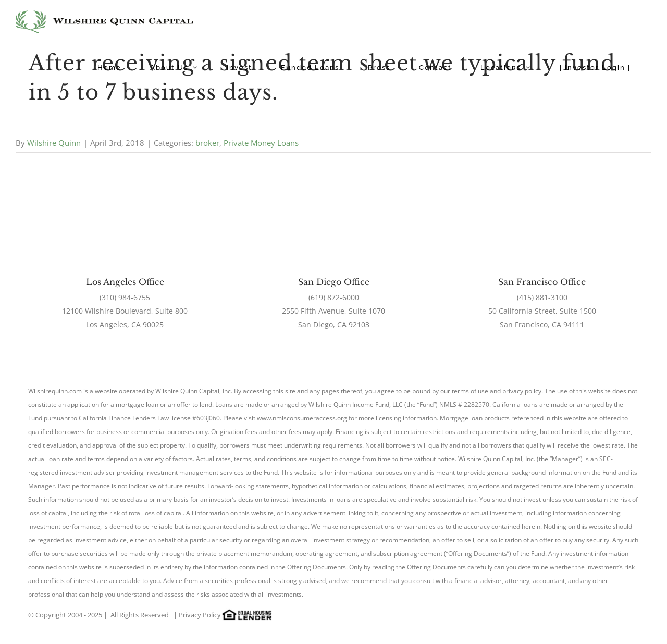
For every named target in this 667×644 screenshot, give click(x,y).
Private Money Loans (261, 143)
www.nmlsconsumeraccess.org (302, 418)
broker (207, 143)
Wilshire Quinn (54, 143)
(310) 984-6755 (125, 297)
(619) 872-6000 (334, 297)
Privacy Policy (200, 615)
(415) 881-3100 (542, 297)
